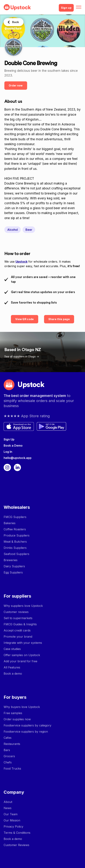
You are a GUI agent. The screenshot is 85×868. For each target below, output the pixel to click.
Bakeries (10, 523)
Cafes (8, 738)
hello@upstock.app (18, 458)
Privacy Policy (13, 826)
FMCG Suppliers (15, 517)
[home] (30, 7)
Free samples (13, 713)
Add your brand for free (20, 661)
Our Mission (12, 820)
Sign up (66, 8)
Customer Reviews (16, 845)
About (8, 802)
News (8, 808)
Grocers (9, 756)
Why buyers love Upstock (22, 707)
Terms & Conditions (17, 833)
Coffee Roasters (15, 529)
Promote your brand (18, 637)
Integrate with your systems (23, 643)
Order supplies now (17, 719)
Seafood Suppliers (16, 554)
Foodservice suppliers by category (27, 725)
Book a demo (13, 674)
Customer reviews (16, 612)
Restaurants (12, 744)
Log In (8, 452)
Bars (7, 750)
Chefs (8, 762)
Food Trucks (12, 768)
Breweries (11, 560)
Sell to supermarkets (18, 618)
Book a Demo (13, 446)
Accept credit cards (17, 630)
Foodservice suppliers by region (26, 732)
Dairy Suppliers (14, 566)
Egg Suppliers (13, 572)
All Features (12, 667)
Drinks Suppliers (15, 548)
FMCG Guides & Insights (20, 624)
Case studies (12, 649)
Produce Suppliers (17, 535)
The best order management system (35, 396)
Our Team (11, 814)
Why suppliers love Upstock (23, 606)
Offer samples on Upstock (22, 655)
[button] (79, 7)
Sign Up (9, 439)
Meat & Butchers (15, 542)
